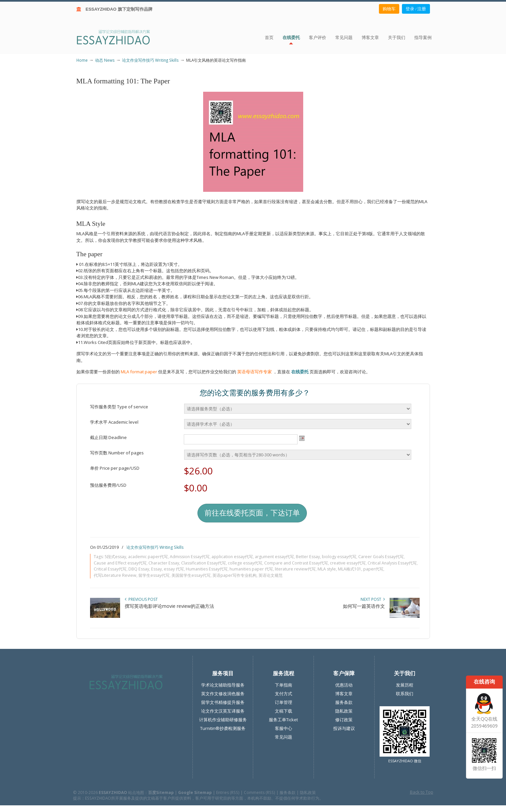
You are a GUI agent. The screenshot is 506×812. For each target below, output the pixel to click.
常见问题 (284, 737)
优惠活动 (344, 685)
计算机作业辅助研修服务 (223, 720)
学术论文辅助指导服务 (223, 685)
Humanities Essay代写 (207, 569)
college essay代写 (245, 563)
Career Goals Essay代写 (381, 557)
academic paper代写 (148, 557)
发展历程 (405, 685)
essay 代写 (174, 569)
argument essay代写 (274, 557)
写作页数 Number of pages (117, 453)
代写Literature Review (115, 575)
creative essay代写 (348, 563)
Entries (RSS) (228, 792)
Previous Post (141, 599)
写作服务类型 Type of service (119, 407)
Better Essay (308, 557)
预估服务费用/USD (108, 485)
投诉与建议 (344, 728)
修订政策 (344, 720)
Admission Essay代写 (190, 557)
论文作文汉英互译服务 (223, 711)
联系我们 (405, 694)
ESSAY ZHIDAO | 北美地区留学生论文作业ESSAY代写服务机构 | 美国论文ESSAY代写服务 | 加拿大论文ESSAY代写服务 (119, 37)
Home (82, 60)
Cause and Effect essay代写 (120, 563)
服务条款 (344, 702)
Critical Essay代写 (110, 569)
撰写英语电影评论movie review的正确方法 (169, 606)
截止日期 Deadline (108, 437)
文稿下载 (284, 711)
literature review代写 (295, 569)
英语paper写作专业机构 (234, 575)
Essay (156, 569)
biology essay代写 (339, 557)
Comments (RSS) (260, 792)
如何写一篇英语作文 (364, 606)
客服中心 (284, 728)
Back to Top (422, 792)
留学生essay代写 (154, 575)
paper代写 (373, 569)
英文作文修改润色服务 (223, 694)
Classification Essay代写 (203, 563)
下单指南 (284, 685)
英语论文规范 (271, 575)
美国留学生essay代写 (191, 575)
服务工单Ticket (283, 720)
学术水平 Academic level (114, 422)
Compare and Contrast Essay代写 (296, 563)
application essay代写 (232, 557)
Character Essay (164, 563)
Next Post (373, 599)
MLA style (327, 569)
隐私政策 (344, 711)
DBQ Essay (139, 569)
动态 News (105, 60)
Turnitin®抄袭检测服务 (223, 728)
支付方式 (284, 694)
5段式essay (115, 557)
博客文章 (344, 694)
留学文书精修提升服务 (223, 702)
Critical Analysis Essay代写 (392, 563)
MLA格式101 (350, 569)
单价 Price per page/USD (115, 468)
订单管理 (284, 702)
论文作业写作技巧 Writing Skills (150, 60)
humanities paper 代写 (251, 569)
